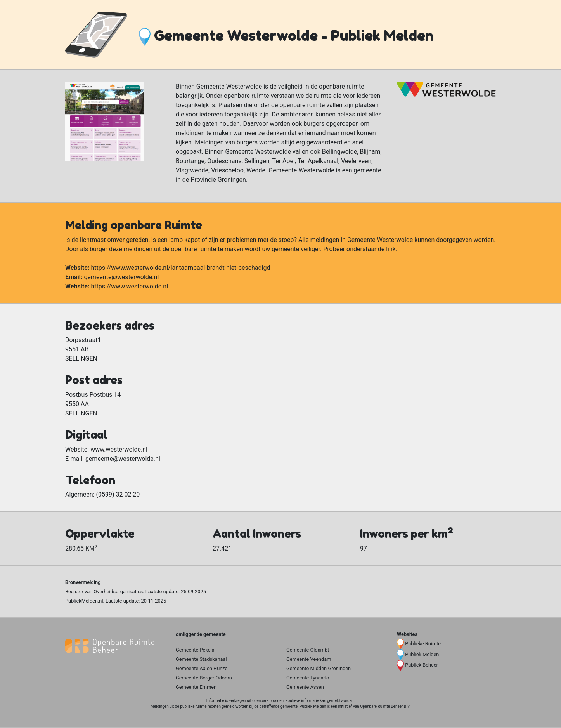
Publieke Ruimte (423, 644)
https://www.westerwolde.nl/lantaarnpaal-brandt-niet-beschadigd (180, 268)
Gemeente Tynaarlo (308, 678)
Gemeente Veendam (309, 659)
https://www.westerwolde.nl (129, 286)
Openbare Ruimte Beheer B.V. (385, 706)
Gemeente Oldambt (308, 650)
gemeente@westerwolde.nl (121, 277)
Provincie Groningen (218, 180)
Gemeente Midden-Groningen (319, 668)
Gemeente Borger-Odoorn (204, 678)
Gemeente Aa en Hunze (202, 668)
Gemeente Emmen (196, 687)
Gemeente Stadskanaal (201, 659)
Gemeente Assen (305, 687)
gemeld (333, 701)
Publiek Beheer (422, 665)
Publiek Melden (422, 654)
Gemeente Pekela (195, 650)
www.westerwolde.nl (119, 449)
